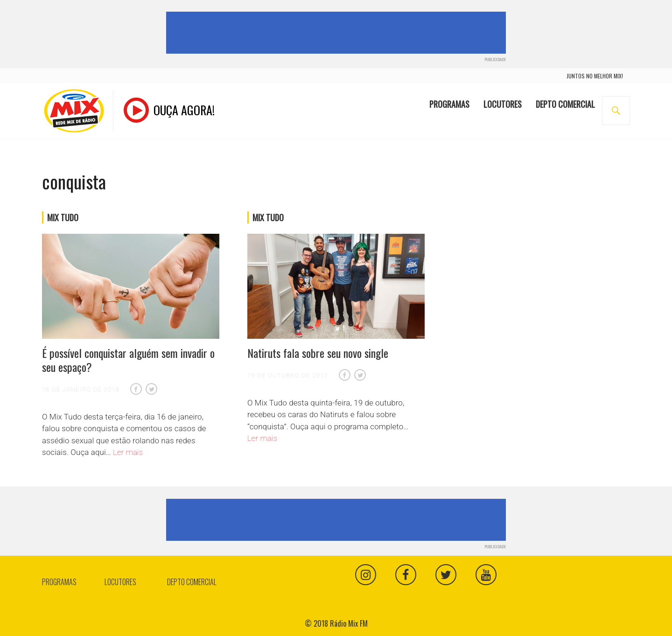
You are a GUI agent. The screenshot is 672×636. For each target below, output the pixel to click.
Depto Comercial (565, 104)
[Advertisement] (338, 33)
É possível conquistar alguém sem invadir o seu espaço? (128, 360)
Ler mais (128, 452)
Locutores (503, 104)
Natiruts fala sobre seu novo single (318, 353)
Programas (449, 104)
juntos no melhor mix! (595, 76)
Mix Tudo (63, 217)
